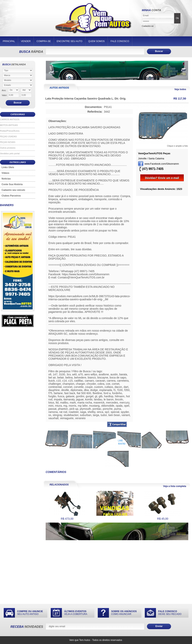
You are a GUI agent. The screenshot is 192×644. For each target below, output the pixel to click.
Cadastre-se (148, 26)
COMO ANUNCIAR (124, 613)
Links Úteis (8, 167)
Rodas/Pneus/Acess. (10, 131)
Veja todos (180, 89)
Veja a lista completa (175, 486)
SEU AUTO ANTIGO (30, 613)
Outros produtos (8, 148)
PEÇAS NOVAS (8, 142)
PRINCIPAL (9, 41)
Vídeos (5, 173)
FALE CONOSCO (120, 41)
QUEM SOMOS (96, 41)
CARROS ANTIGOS (10, 119)
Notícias (6, 179)
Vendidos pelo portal (10, 153)
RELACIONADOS (59, 485)
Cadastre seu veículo (13, 190)
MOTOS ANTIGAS (9, 125)
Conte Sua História (12, 184)
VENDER (26, 41)
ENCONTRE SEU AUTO (69, 41)
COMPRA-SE (44, 41)
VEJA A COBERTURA (76, 613)
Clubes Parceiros (11, 196)
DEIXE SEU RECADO (170, 613)
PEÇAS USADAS (8, 136)
